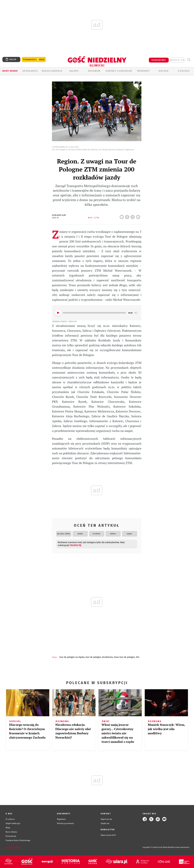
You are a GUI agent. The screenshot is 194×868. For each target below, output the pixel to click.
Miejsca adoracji (52, 71)
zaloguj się (177, 60)
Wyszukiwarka (189, 60)
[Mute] (136, 313)
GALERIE (74, 71)
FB (128, 216)
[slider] (94, 313)
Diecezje (164, 71)
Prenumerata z (34, 60)
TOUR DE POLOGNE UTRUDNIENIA (99, 657)
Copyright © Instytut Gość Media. (155, 847)
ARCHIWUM (94, 71)
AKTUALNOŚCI (30, 71)
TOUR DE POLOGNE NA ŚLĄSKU (72, 657)
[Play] (58, 313)
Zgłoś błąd (13, 847)
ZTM (138, 657)
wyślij (139, 216)
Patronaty (144, 71)
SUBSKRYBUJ (159, 60)
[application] (97, 313)
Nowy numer (10, 71)
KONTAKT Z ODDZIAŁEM (119, 71)
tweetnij (133, 216)
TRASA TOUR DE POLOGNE (124, 657)
